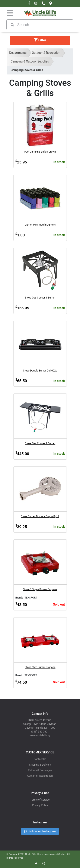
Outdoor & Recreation (46, 53)
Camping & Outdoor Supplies (30, 61)
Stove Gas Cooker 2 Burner (40, 443)
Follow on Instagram (40, 831)
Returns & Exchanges (40, 770)
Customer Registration (40, 776)
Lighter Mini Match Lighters (40, 225)
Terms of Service (40, 800)
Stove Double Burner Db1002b (40, 371)
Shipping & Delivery (40, 765)
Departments (18, 53)
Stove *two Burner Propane (40, 667)
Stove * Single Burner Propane (40, 589)
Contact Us (40, 759)
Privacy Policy (40, 805)
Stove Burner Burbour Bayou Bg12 (40, 516)
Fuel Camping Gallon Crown (40, 152)
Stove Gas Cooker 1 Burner (40, 298)
